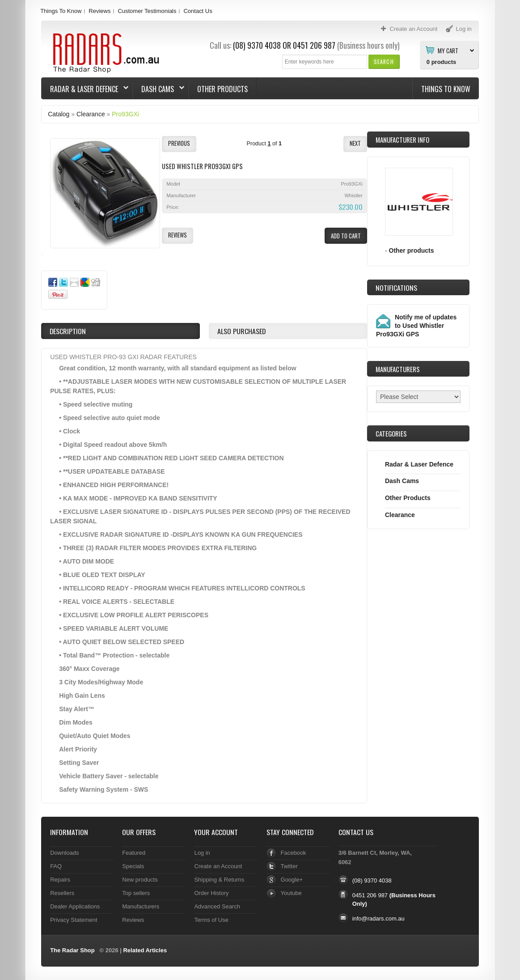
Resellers (62, 893)
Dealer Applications (75, 906)
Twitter (289, 866)
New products (140, 880)
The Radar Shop (72, 950)
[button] (384, 62)
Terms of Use (211, 920)
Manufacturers (141, 906)
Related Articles (145, 950)
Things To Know (61, 11)
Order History (211, 893)
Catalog (59, 114)
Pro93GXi (125, 114)
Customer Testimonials (147, 11)
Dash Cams (159, 89)
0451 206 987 (314, 45)
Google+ (292, 880)
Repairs (60, 880)
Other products (412, 250)
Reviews (99, 11)
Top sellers (136, 893)
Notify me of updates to (416, 326)
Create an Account (218, 866)
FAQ (56, 866)
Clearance (91, 114)
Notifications (396, 288)
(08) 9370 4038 (257, 45)
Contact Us (198, 11)
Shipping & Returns (219, 880)
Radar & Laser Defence (85, 89)
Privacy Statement (74, 920)
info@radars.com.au (378, 918)
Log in (202, 853)
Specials (133, 866)
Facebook (294, 853)
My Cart (448, 50)
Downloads (64, 853)
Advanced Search (217, 906)
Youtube (291, 893)
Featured (134, 853)
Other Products (222, 89)
